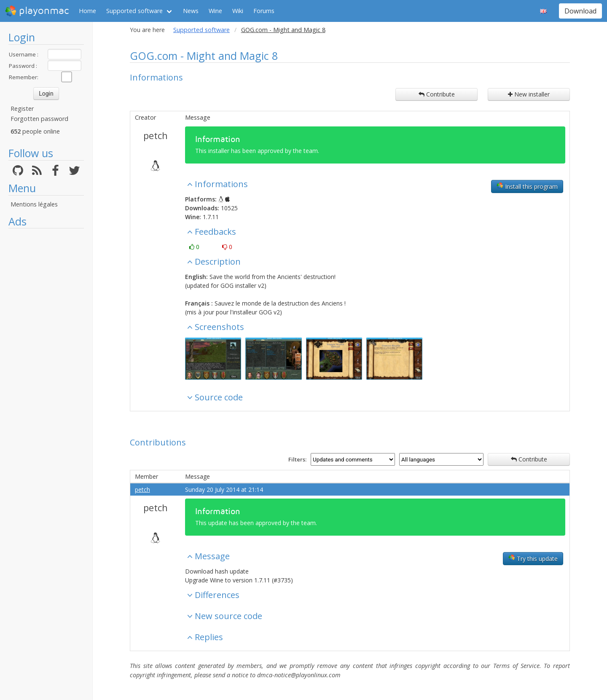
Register (22, 109)
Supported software (134, 11)
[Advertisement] (46, 359)
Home (87, 11)
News (191, 11)
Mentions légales (34, 204)
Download (580, 11)
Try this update (533, 558)
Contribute (437, 94)
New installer (529, 94)
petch (156, 135)
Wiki (238, 11)
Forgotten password (39, 119)
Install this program (527, 186)
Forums (264, 11)
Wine (215, 11)
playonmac (37, 11)
